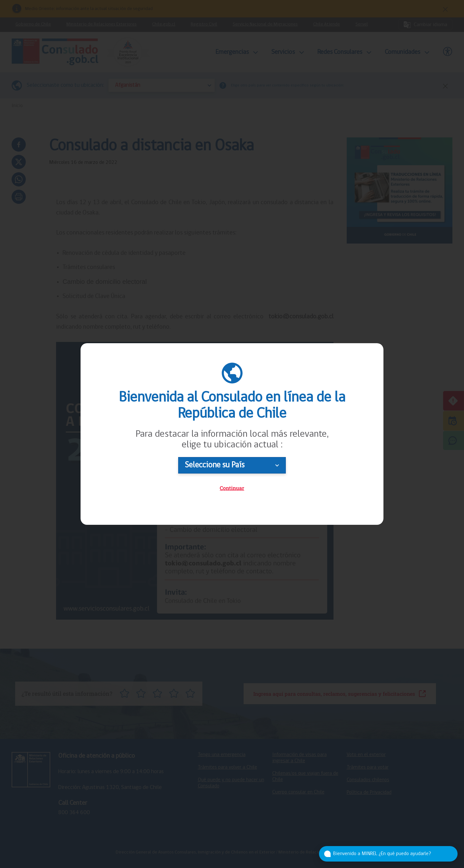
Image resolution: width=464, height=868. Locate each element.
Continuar (232, 488)
